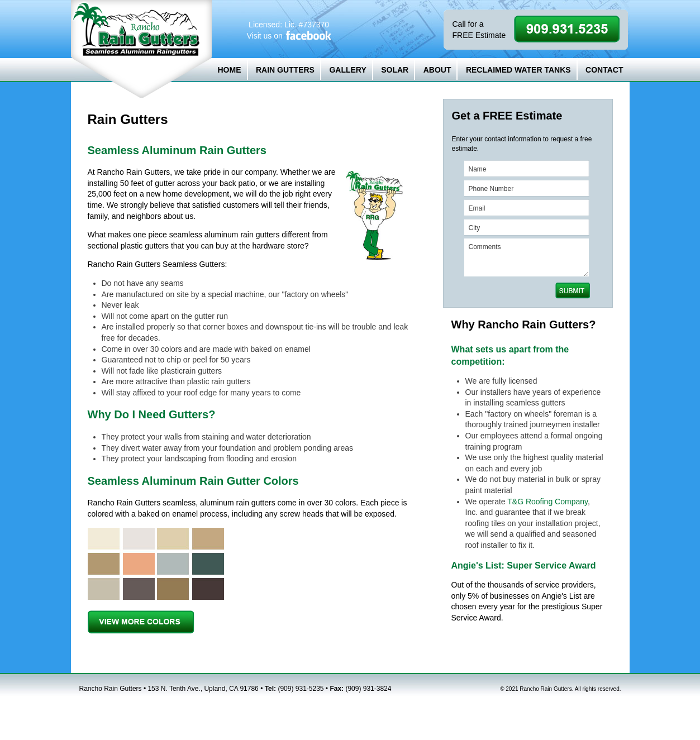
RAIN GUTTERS (285, 70)
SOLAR (395, 70)
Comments (527, 257)
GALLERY (347, 70)
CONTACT (604, 70)
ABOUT (437, 70)
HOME (230, 70)
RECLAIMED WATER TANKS (518, 70)
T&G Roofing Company (547, 502)
